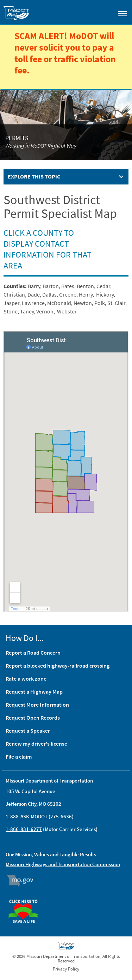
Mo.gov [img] (23, 881)
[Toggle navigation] (122, 13)
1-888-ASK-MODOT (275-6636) (40, 816)
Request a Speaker (28, 731)
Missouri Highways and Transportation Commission (63, 864)
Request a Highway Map (34, 692)
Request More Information (37, 705)
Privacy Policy (66, 969)
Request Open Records (33, 718)
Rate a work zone (26, 679)
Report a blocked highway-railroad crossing (58, 666)
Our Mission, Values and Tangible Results (51, 854)
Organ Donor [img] (26, 896)
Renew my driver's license (36, 744)
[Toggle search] (102, 12)
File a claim (19, 757)
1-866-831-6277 (24, 829)
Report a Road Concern (33, 653)
